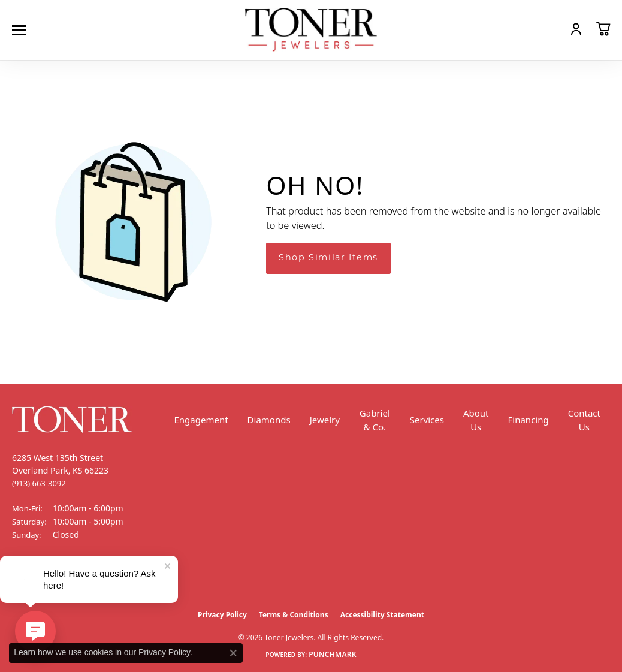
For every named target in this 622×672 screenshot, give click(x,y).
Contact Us (584, 420)
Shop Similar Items (328, 258)
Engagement (201, 420)
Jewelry (325, 420)
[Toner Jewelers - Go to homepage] (311, 30)
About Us (476, 420)
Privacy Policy (222, 615)
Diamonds (269, 420)
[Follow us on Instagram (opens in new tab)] (54, 580)
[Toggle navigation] (22, 30)
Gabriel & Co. (375, 420)
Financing (529, 420)
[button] (550, 29)
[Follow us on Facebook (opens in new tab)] (24, 580)
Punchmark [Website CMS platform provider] (333, 654)
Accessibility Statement (382, 615)
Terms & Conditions (294, 615)
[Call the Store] (39, 483)
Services (427, 420)
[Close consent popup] (233, 653)
